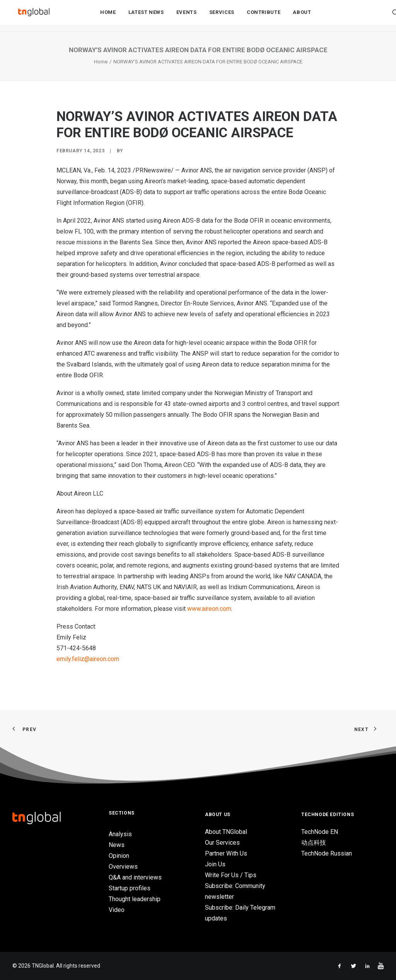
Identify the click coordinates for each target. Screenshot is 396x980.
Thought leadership (135, 899)
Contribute (264, 16)
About (302, 16)
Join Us (215, 864)
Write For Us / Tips (231, 875)
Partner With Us (226, 853)
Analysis (120, 834)
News (117, 845)
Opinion (119, 856)
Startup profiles (130, 888)
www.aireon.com (209, 609)
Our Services (222, 843)
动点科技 (314, 843)
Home (108, 16)
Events (187, 16)
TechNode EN (320, 832)
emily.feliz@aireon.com (88, 659)
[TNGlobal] (34, 16)
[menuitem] (108, 16)
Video (117, 910)
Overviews (123, 867)
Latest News (146, 16)
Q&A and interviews (135, 877)
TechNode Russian (327, 853)
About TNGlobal (226, 832)
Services (222, 16)
